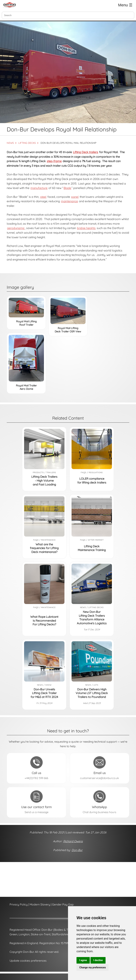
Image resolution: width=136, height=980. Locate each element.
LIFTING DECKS (27, 143)
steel (43, 197)
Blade (67, 188)
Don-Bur (77, 850)
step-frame (54, 161)
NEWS (10, 143)
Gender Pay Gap (63, 904)
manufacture (39, 188)
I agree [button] (83, 960)
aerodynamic (16, 228)
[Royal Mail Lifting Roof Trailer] (26, 308)
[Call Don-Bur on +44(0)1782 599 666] (36, 768)
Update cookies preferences (28, 961)
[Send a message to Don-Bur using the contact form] (36, 802)
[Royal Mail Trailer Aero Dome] (26, 358)
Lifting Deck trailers (86, 152)
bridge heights (86, 228)
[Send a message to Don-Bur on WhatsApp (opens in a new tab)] (100, 802)
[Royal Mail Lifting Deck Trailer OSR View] (68, 311)
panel (75, 197)
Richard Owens (73, 841)
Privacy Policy (19, 904)
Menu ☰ (125, 5)
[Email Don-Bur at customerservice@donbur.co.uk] (100, 768)
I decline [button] (98, 960)
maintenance (69, 201)
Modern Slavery (40, 904)
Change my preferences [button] (93, 967)
